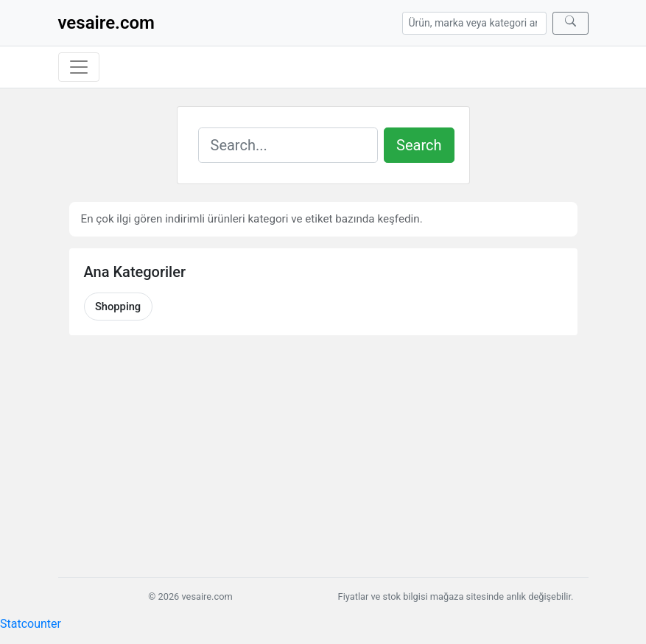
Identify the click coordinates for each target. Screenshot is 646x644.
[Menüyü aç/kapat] (79, 67)
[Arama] (474, 23)
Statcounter (31, 624)
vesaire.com (106, 23)
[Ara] (570, 23)
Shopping (118, 307)
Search (419, 145)
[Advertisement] (323, 456)
